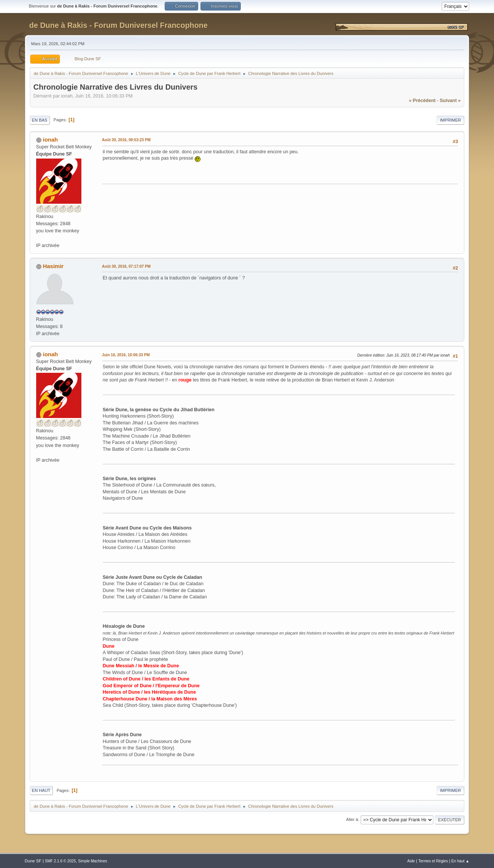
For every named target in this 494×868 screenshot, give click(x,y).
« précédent (422, 101)
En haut (41, 790)
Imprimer (451, 120)
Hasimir (53, 266)
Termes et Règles (433, 861)
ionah (50, 140)
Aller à (352, 819)
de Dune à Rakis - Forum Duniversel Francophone (119, 25)
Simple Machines (93, 861)
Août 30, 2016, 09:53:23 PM (126, 140)
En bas (40, 120)
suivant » (450, 101)
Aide (411, 861)
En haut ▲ (460, 861)
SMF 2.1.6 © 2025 (60, 861)
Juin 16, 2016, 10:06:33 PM (126, 355)
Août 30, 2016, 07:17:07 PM (126, 266)
